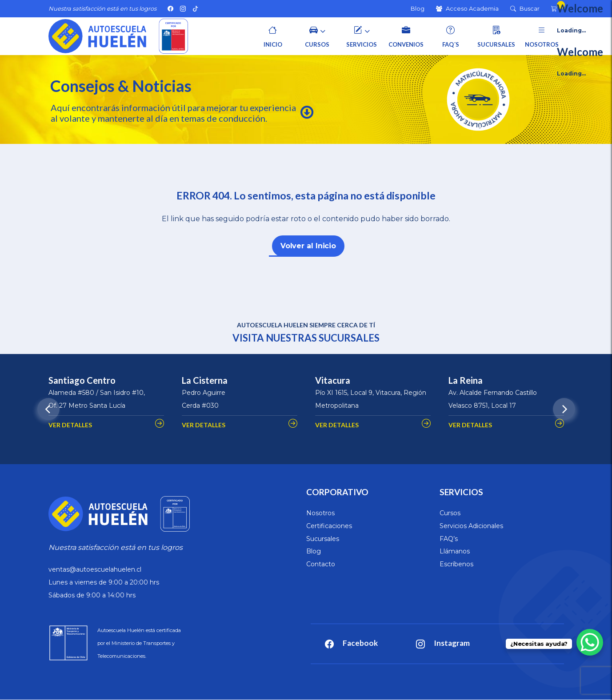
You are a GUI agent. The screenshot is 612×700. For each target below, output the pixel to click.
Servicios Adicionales (471, 526)
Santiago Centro (82, 380)
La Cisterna (205, 380)
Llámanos (455, 551)
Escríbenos (456, 564)
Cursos (450, 513)
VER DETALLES (70, 425)
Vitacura (333, 380)
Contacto (321, 564)
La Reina (466, 380)
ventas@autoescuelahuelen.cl (95, 569)
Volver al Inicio (308, 246)
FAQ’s (449, 539)
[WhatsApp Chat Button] (590, 642)
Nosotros (320, 513)
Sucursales (323, 539)
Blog (314, 551)
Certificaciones (329, 526)
